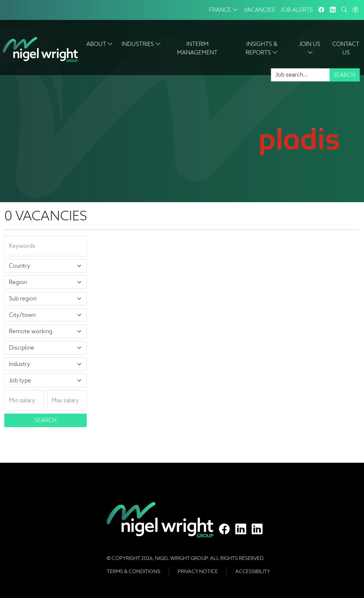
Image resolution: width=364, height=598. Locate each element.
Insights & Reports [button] (262, 48)
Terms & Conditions (133, 571)
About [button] (100, 44)
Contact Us (346, 48)
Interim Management (197, 48)
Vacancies (259, 10)
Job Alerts (297, 10)
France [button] (224, 10)
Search (344, 75)
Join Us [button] (310, 48)
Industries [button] (141, 44)
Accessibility (253, 571)
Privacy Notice (198, 571)
